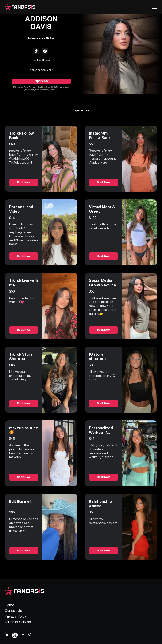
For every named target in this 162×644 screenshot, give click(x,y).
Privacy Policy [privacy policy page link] (16, 616)
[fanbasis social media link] (36, 51)
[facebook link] (23, 635)
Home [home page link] (9, 605)
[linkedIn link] (6, 635)
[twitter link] (15, 635)
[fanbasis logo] (25, 591)
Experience (41, 81)
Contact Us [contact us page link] (13, 611)
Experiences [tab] (81, 111)
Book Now (24, 183)
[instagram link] (29, 635)
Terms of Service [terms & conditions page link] (18, 622)
